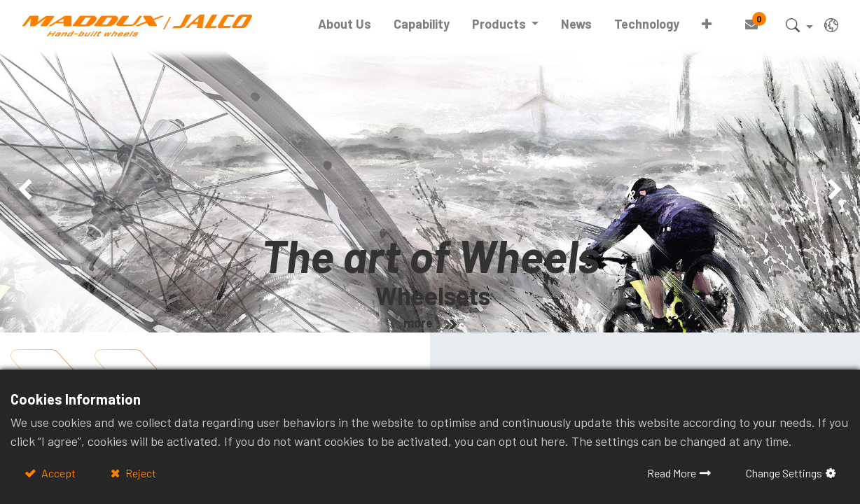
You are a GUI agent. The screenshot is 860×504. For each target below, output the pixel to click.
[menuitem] (345, 24)
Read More (672, 473)
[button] (707, 24)
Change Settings (784, 473)
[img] (34, 190)
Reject (140, 473)
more (418, 323)
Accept (57, 473)
